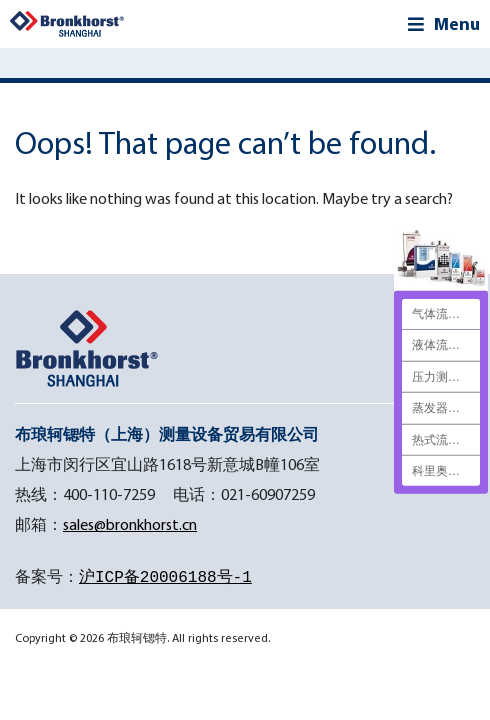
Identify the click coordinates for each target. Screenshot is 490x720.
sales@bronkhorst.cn (130, 524)
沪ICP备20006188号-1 (165, 578)
